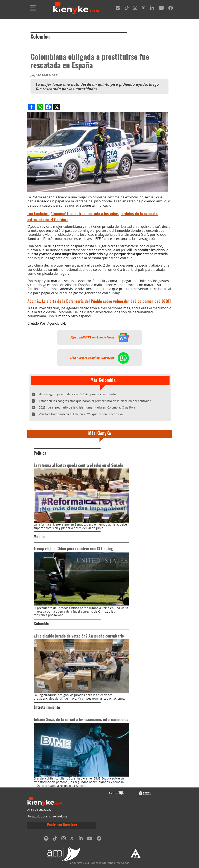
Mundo (39, 537)
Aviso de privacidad (39, 810)
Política (40, 454)
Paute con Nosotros (62, 825)
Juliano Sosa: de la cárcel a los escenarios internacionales (81, 720)
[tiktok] (127, 9)
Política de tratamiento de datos (47, 817)
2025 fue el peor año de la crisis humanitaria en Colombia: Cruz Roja (87, 407)
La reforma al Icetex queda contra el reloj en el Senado (78, 466)
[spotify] (118, 9)
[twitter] (144, 9)
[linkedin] (152, 9)
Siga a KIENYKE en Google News (100, 337)
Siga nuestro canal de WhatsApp (100, 358)
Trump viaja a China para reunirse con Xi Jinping (73, 549)
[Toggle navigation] (33, 8)
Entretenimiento (47, 708)
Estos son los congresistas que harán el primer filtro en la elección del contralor (95, 401)
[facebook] (171, 9)
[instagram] (135, 9)
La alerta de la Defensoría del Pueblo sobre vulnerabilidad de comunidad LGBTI (99, 302)
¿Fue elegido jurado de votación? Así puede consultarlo (77, 394)
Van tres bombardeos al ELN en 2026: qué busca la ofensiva (81, 414)
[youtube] (161, 9)
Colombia (40, 37)
